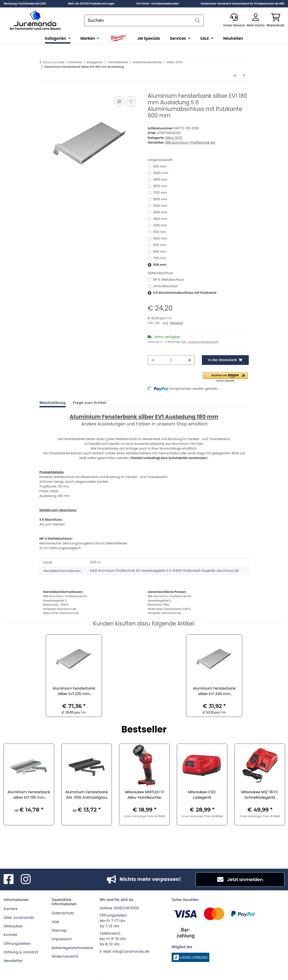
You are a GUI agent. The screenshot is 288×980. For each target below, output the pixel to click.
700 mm (160, 258)
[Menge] (171, 360)
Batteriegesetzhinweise (72, 941)
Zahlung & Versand (21, 945)
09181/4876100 (127, 901)
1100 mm (160, 232)
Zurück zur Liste (54, 62)
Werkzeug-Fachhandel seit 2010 (25, 4)
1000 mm (160, 238)
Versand (176, 323)
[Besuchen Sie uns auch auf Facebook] (9, 872)
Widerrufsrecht (65, 949)
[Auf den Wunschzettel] (131, 101)
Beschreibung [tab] (53, 403)
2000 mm (161, 173)
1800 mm (160, 186)
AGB (55, 915)
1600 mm (160, 199)
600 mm (160, 265)
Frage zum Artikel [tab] (90, 403)
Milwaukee (13, 919)
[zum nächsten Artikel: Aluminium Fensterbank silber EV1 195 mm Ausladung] (235, 76)
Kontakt (10, 927)
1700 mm (160, 193)
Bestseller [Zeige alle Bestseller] (144, 723)
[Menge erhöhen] (189, 360)
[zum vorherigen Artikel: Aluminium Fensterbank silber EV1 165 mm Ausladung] (244, 76)
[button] (234, 21)
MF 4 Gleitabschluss (169, 280)
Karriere (11, 902)
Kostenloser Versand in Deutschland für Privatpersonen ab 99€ (243, 4)
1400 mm (160, 212)
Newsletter (13, 953)
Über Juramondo (19, 910)
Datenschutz (63, 906)
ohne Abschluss (166, 286)
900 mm (160, 245)
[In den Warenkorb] (43, 90)
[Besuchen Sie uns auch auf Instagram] (26, 872)
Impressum (62, 932)
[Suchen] (138, 20)
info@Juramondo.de (131, 944)
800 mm (160, 252)
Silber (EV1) (174, 138)
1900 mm (160, 180)
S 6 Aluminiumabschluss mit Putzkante (185, 293)
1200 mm (160, 225)
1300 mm (160, 219)
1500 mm (160, 206)
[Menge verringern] (153, 360)
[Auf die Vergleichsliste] (119, 101)
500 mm (160, 166)
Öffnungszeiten (17, 936)
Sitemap (59, 923)
